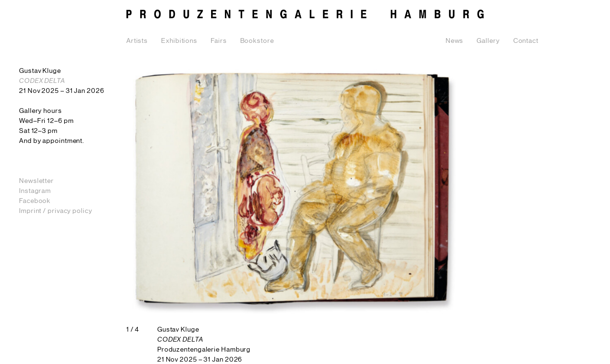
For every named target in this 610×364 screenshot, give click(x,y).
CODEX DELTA (42, 81)
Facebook (35, 201)
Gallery (488, 41)
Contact (526, 41)
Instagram (35, 191)
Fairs (219, 41)
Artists (137, 41)
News (455, 41)
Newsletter (36, 181)
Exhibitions (179, 41)
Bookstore (257, 41)
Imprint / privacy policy (56, 211)
